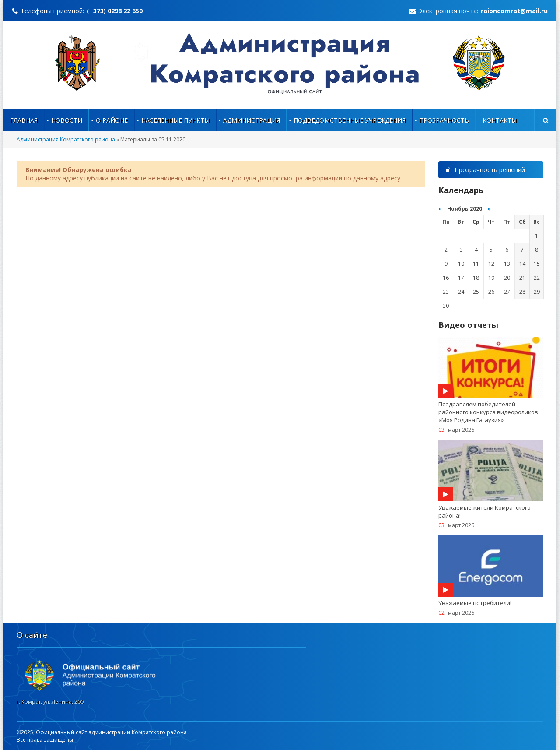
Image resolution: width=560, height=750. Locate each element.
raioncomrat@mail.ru (514, 11)
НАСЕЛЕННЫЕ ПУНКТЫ (175, 120)
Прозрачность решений (485, 170)
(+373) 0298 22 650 (115, 11)
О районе (112, 120)
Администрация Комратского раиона (66, 139)
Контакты (500, 120)
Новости (67, 120)
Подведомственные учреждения (350, 120)
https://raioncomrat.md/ (280, 63)
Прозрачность (444, 120)
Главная (24, 120)
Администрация (252, 120)
